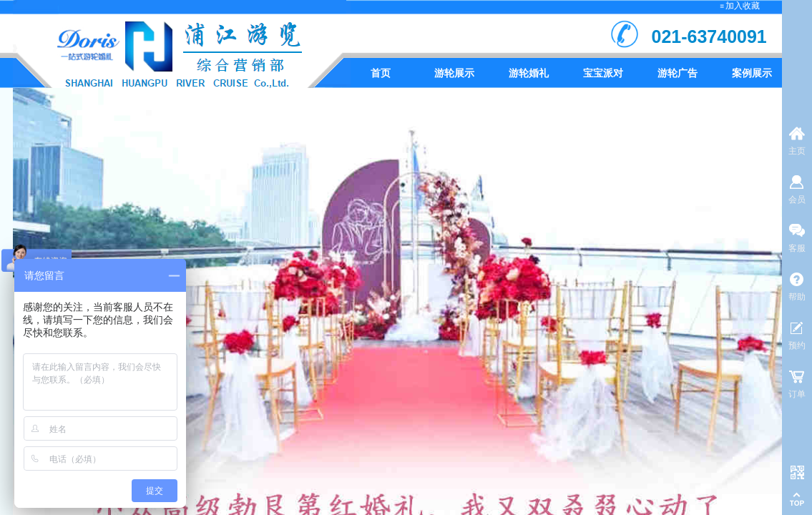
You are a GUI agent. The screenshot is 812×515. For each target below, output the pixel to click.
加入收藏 (743, 6)
